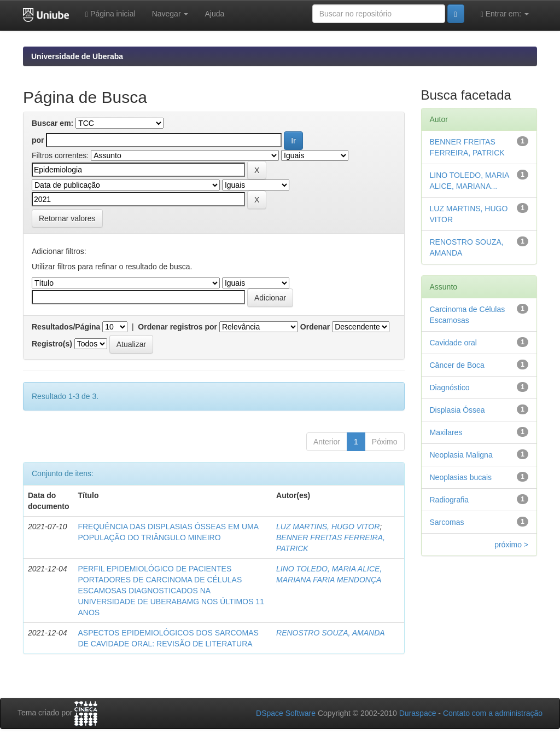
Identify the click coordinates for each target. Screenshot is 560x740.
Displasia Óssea (457, 410)
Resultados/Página (66, 327)
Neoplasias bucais (461, 477)
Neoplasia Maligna (461, 455)
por (38, 140)
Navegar (170, 14)
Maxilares (446, 432)
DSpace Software (286, 713)
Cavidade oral (453, 343)
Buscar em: (52, 123)
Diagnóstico (450, 388)
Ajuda (214, 14)
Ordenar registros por (177, 327)
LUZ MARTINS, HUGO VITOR (328, 527)
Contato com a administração (493, 713)
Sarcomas (447, 522)
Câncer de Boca (457, 365)
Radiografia (450, 500)
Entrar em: (505, 14)
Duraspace (418, 713)
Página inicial (110, 14)
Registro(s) (52, 344)
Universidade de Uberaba (77, 56)
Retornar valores (67, 218)
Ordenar (315, 327)
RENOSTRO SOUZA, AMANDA (331, 633)
